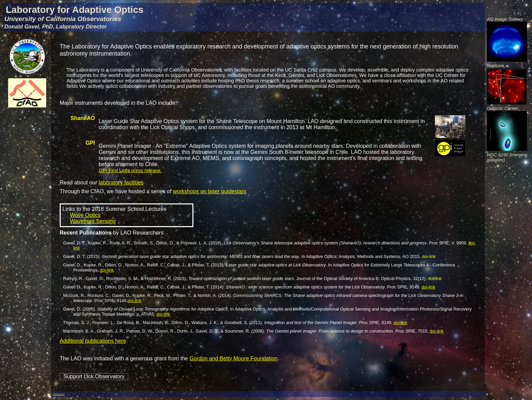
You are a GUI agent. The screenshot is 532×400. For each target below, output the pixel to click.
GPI (90, 143)
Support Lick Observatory (94, 376)
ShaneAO (83, 118)
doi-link (429, 256)
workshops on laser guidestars (210, 191)
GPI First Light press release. (130, 171)
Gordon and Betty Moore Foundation (233, 358)
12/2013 (59, 394)
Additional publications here (93, 341)
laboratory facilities (121, 183)
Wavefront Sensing (93, 221)
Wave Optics (85, 215)
